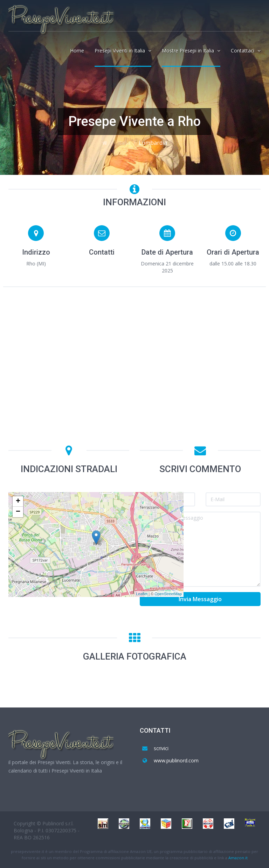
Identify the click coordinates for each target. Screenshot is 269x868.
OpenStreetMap (168, 594)
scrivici (161, 748)
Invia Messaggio (200, 599)
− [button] (18, 512)
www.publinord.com (176, 760)
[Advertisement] (134, 345)
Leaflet (142, 594)
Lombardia (153, 143)
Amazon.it (238, 858)
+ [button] (18, 501)
